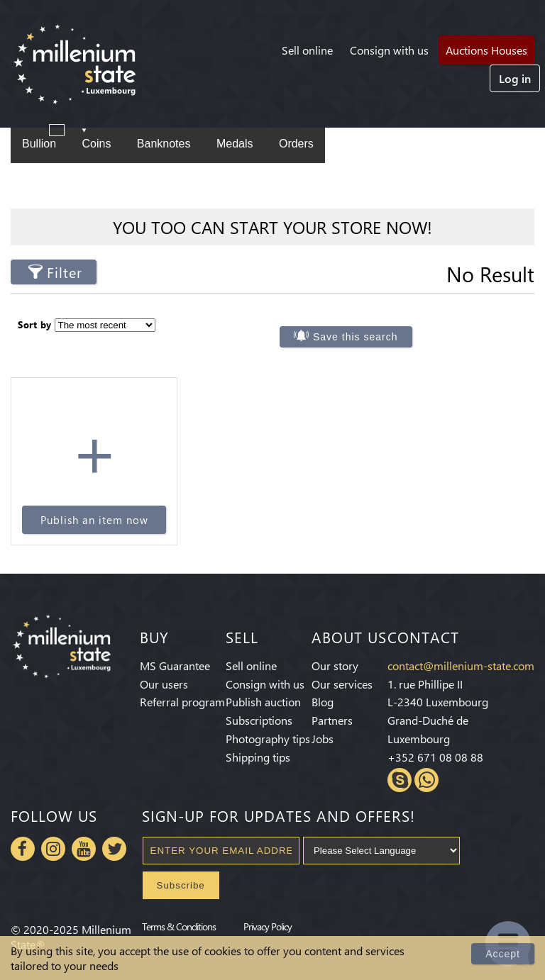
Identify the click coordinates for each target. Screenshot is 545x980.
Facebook (23, 849)
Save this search (356, 337)
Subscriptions (259, 720)
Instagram (53, 849)
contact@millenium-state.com (461, 666)
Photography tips (268, 739)
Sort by (35, 324)
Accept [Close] (503, 954)
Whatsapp (426, 780)
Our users (164, 684)
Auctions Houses (486, 50)
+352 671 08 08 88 (435, 757)
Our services (342, 684)
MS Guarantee (175, 666)
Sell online (307, 50)
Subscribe (181, 885)
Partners (332, 720)
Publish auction (263, 702)
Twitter (114, 849)
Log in (515, 78)
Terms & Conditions (179, 926)
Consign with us (389, 50)
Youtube (84, 849)
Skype (400, 780)
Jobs (323, 739)
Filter (65, 272)
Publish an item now (94, 520)
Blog (323, 702)
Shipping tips (258, 757)
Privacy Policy (268, 926)
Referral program (182, 702)
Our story (335, 666)
